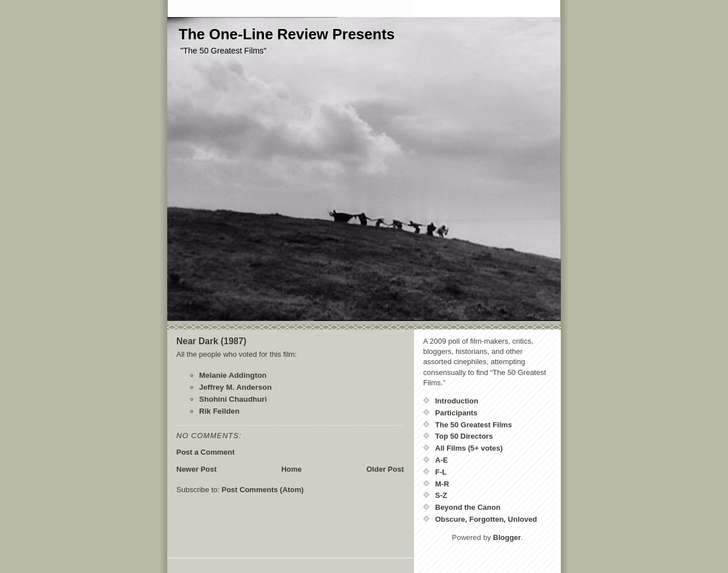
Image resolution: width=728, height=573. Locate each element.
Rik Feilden (219, 411)
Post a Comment (206, 452)
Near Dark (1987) (211, 341)
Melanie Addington (233, 375)
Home (291, 469)
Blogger (507, 537)
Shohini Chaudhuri (233, 399)
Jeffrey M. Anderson (235, 387)
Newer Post (197, 469)
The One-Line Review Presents (287, 34)
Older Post (385, 469)
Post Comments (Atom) (263, 490)
